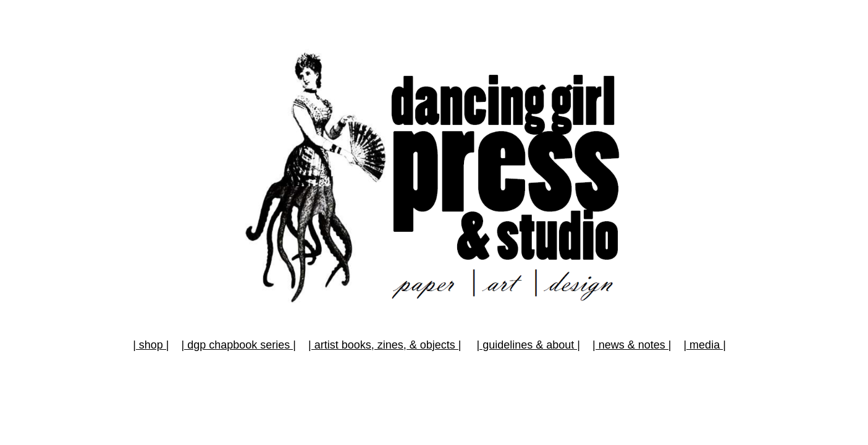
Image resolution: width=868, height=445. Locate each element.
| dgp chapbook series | (239, 345)
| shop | (151, 345)
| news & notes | (632, 345)
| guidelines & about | (529, 345)
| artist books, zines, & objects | (385, 345)
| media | (704, 345)
